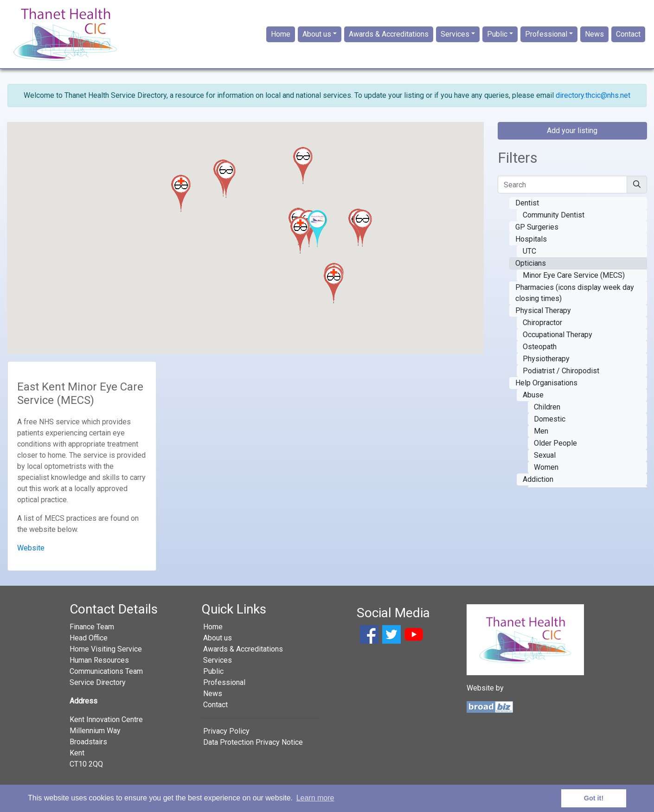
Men (541, 431)
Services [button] (455, 34)
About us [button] (317, 34)
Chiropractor (542, 323)
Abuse (533, 395)
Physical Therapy (543, 310)
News (594, 34)
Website (31, 548)
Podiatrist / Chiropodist (561, 371)
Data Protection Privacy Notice (253, 742)
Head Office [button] (89, 638)
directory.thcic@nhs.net (593, 95)
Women (546, 467)
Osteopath (540, 347)
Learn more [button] (315, 798)
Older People (555, 443)
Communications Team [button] (106, 671)
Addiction (538, 479)
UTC (529, 251)
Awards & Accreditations (389, 34)
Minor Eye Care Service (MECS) (574, 275)
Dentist (527, 203)
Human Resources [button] (99, 660)
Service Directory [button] (98, 682)
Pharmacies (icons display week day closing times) (575, 293)
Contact (628, 34)
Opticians (531, 263)
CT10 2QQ (86, 764)
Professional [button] (546, 34)
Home (281, 34)
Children (547, 407)
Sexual (545, 455)
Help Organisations (546, 383)
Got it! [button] (594, 798)
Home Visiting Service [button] (106, 649)
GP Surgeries (537, 227)
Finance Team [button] (92, 627)
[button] (303, 166)
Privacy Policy (226, 731)
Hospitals (531, 239)
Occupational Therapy (558, 335)
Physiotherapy (546, 359)
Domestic (550, 419)
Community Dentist (554, 215)
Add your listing (572, 131)
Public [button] (497, 34)
